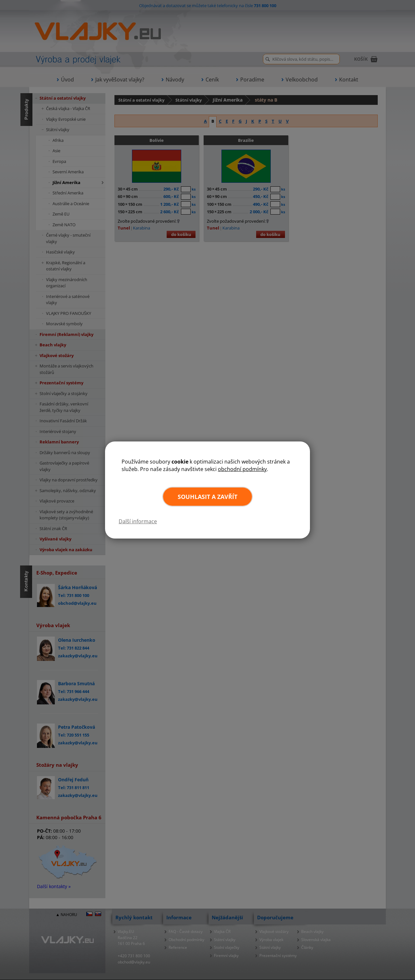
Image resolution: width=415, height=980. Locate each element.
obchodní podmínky (242, 469)
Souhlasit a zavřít (207, 497)
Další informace (138, 521)
